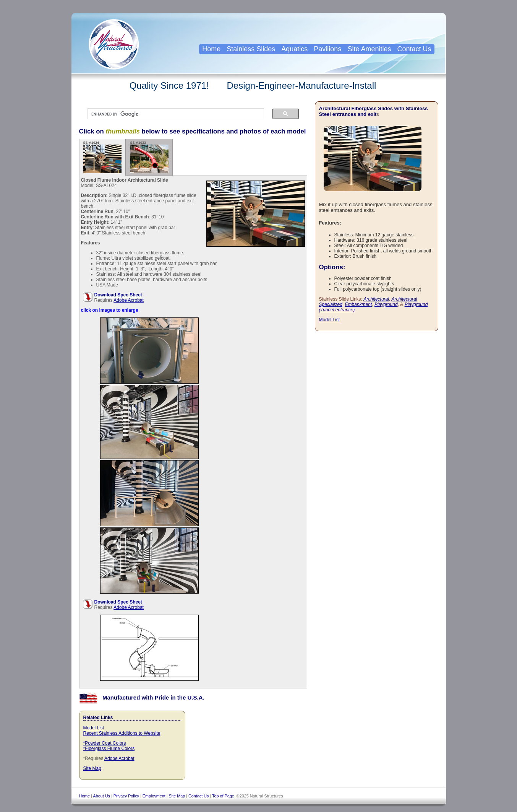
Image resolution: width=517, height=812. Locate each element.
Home (211, 49)
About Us (102, 796)
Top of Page (223, 796)
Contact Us (414, 49)
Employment (154, 796)
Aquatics (294, 49)
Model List (94, 728)
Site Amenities (369, 49)
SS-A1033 (149, 157)
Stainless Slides (251, 49)
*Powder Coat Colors (105, 743)
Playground (386, 304)
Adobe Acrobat (129, 300)
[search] (172, 114)
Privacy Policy (126, 796)
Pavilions (327, 49)
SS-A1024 (102, 157)
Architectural (376, 299)
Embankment (359, 304)
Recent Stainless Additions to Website (122, 733)
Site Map (92, 768)
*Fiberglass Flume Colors (109, 749)
